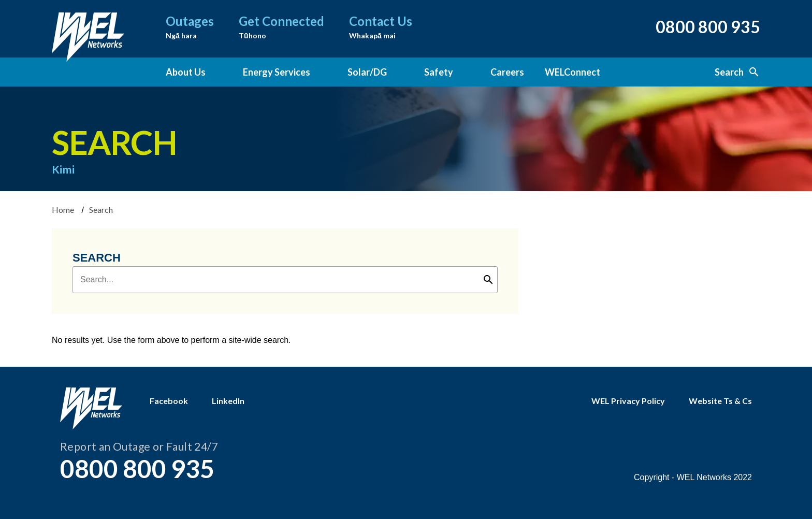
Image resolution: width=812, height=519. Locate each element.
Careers (507, 72)
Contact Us (381, 28)
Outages (190, 28)
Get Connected (281, 28)
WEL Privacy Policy (628, 401)
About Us (186, 72)
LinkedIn (228, 401)
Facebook (169, 401)
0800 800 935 (708, 27)
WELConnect (572, 72)
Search (737, 72)
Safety (439, 72)
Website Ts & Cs (720, 401)
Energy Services (277, 72)
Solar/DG (367, 72)
